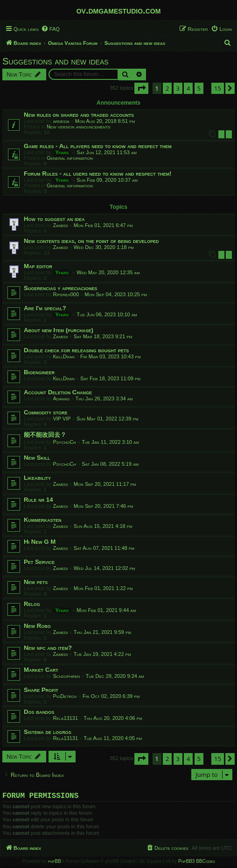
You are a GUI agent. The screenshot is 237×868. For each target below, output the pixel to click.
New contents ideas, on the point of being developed (91, 241)
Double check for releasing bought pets (76, 350)
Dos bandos (39, 712)
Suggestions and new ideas (56, 61)
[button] (141, 88)
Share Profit (41, 690)
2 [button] (167, 88)
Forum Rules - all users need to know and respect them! (98, 174)
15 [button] (218, 88)
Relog (32, 604)
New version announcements (79, 127)
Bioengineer (39, 372)
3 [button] (178, 88)
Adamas (61, 398)
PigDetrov (65, 696)
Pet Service (39, 562)
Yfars (62, 152)
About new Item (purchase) (59, 330)
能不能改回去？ (45, 435)
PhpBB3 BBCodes (196, 863)
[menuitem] (50, 29)
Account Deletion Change (58, 392)
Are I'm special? (45, 308)
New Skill (37, 458)
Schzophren (66, 676)
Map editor (38, 266)
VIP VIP (62, 419)
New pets (36, 582)
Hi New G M (40, 542)
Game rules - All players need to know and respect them (98, 146)
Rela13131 (65, 718)
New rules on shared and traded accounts (79, 115)
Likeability (37, 478)
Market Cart (41, 670)
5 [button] (199, 88)
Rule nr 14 (38, 500)
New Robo (37, 626)
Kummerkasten (43, 520)
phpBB (55, 863)
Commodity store (46, 412)
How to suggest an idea (54, 219)
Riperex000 (66, 294)
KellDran (63, 356)
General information (70, 158)
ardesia (61, 121)
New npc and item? (48, 648)
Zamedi (60, 225)
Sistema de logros (48, 732)
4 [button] (188, 88)
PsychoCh (64, 442)
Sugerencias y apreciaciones (60, 288)
